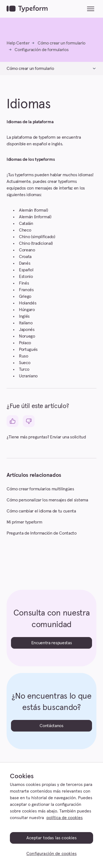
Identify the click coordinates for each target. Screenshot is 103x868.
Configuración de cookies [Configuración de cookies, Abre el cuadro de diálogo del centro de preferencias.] (51, 854)
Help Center (18, 43)
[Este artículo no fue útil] (29, 421)
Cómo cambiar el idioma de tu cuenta (41, 511)
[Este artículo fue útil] (12, 421)
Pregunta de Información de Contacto (42, 533)
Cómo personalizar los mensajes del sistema (47, 500)
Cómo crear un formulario (62, 43)
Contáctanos (51, 726)
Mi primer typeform (24, 522)
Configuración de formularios (41, 50)
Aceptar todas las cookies (52, 838)
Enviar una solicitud (68, 437)
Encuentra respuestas (52, 643)
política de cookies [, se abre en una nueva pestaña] (65, 818)
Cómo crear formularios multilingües (40, 489)
